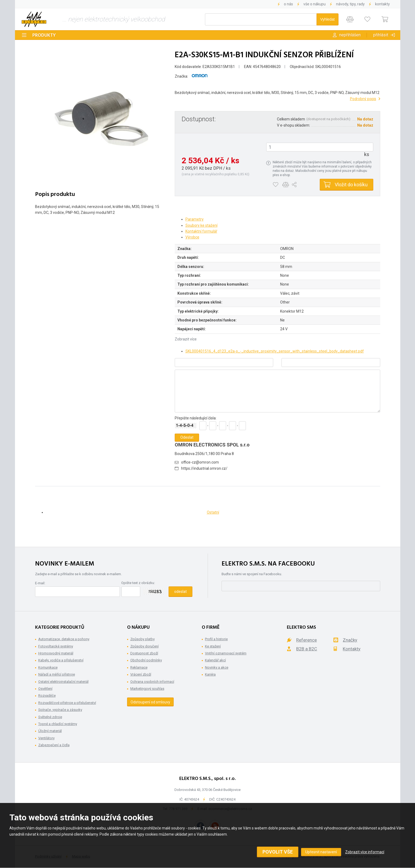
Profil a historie (216, 639)
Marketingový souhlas (147, 689)
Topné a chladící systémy (58, 724)
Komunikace (48, 667)
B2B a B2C (307, 649)
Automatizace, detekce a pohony (64, 639)
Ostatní (213, 512)
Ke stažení (213, 646)
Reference (307, 640)
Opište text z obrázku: (138, 583)
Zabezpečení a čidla (54, 745)
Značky (350, 640)
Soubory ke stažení (201, 225)
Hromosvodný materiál (56, 653)
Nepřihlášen (350, 35)
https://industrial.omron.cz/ (204, 468)
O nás (288, 4)
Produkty (44, 35)
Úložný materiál (50, 731)
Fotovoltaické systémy (56, 646)
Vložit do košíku (351, 185)
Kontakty (382, 4)
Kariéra (210, 674)
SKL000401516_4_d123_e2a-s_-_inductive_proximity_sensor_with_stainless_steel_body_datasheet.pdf (275, 351)
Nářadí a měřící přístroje (57, 674)
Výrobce (192, 237)
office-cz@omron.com (200, 462)
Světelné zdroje (50, 717)
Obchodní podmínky (146, 660)
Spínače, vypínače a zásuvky (60, 710)
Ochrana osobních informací (152, 682)
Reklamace (139, 667)
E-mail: (40, 583)
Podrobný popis (363, 99)
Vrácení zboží (141, 674)
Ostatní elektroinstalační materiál (63, 682)
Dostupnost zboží (144, 653)
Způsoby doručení (144, 646)
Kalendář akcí (215, 660)
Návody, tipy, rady (350, 4)
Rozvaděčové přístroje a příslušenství (67, 703)
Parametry (195, 219)
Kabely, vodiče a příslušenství (61, 660)
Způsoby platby (142, 639)
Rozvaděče (47, 695)
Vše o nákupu (315, 4)
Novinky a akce (217, 667)
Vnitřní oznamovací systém (226, 653)
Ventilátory (46, 738)
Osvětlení (45, 689)
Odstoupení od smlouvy (150, 702)
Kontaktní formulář (201, 231)
